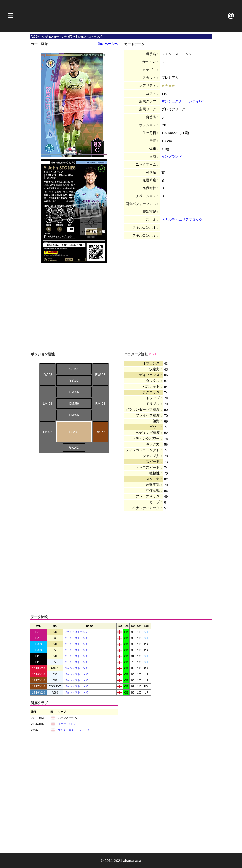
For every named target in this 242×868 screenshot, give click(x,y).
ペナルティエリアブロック (182, 220)
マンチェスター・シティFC (182, 101)
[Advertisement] (121, 16)
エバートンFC (66, 724)
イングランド (172, 156)
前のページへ (108, 44)
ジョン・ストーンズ (76, 632)
